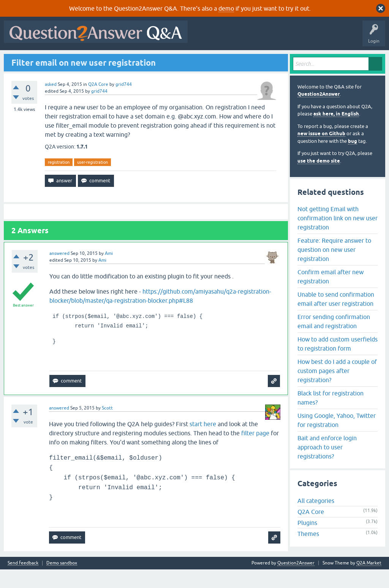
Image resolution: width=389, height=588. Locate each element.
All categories (316, 519)
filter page (255, 452)
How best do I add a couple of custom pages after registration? (337, 389)
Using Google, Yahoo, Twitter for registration (337, 438)
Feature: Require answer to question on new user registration (334, 268)
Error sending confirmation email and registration (334, 340)
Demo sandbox (62, 582)
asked (51, 103)
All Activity (19, 60)
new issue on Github (321, 152)
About (240, 60)
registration (59, 180)
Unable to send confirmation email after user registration (336, 317)
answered (59, 272)
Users (158, 60)
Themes (308, 552)
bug (353, 159)
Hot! (76, 60)
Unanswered (105, 60)
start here (203, 443)
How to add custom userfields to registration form (338, 362)
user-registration (93, 180)
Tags (134, 60)
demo (226, 8)
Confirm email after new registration (330, 295)
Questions (50, 60)
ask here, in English (336, 132)
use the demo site (319, 179)
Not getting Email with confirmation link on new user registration (338, 236)
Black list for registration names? (330, 416)
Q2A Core (98, 103)
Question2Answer (319, 113)
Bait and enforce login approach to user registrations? (327, 465)
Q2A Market (369, 582)
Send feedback (23, 582)
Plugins (307, 541)
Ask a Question (190, 60)
